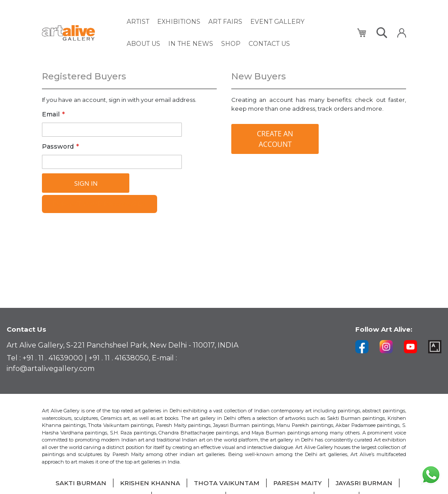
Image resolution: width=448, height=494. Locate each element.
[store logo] (79, 32)
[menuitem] (138, 21)
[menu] (237, 31)
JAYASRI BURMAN (366, 483)
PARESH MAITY (298, 483)
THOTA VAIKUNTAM (226, 483)
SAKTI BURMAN (79, 483)
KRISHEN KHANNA (149, 483)
